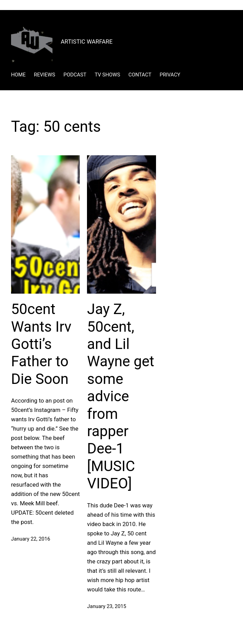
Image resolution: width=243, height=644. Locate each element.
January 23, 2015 (106, 606)
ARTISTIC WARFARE (87, 42)
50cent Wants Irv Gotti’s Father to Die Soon (41, 344)
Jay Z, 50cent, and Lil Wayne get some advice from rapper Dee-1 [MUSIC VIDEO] (120, 396)
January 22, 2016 (31, 539)
